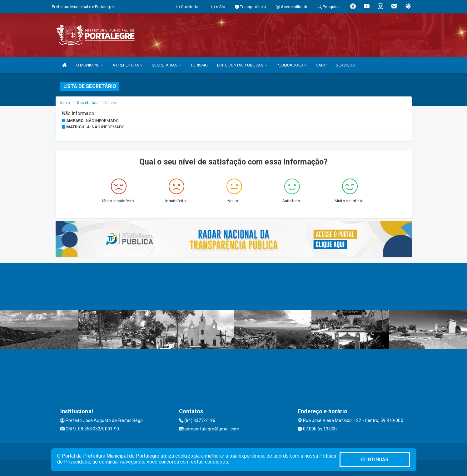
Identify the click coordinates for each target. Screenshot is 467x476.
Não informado (102, 121)
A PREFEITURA (127, 65)
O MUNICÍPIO (90, 65)
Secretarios (87, 103)
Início (65, 103)
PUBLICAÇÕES (291, 65)
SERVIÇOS (345, 65)
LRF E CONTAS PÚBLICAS (242, 65)
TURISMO (199, 65)
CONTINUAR (375, 460)
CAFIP (321, 65)
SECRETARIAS (166, 65)
